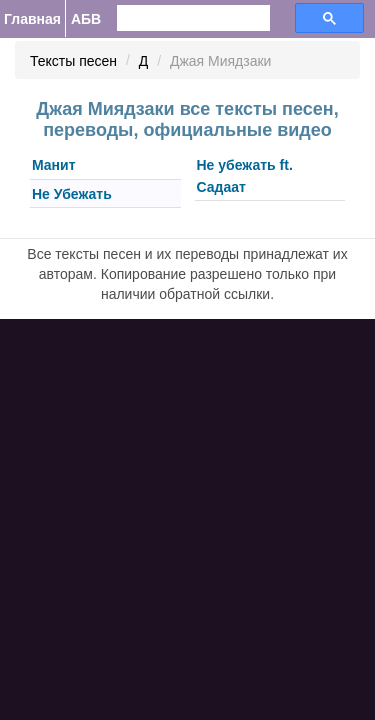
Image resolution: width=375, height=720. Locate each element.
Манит (54, 166)
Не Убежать (72, 194)
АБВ (86, 19)
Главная (32, 19)
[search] (181, 18)
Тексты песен (73, 61)
